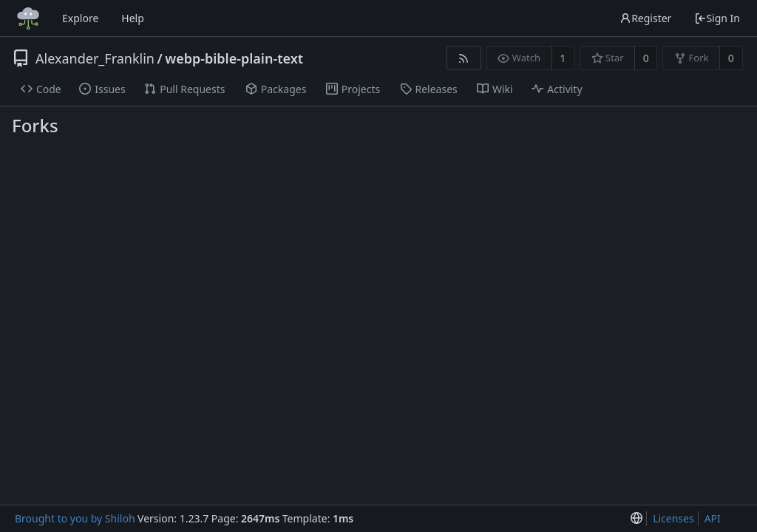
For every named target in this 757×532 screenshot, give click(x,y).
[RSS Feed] (464, 58)
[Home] (28, 18)
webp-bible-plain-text (234, 58)
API (713, 518)
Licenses (673, 518)
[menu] (637, 519)
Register (645, 18)
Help (133, 18)
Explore (80, 18)
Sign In (717, 18)
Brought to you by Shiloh (75, 518)
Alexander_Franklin (95, 58)
